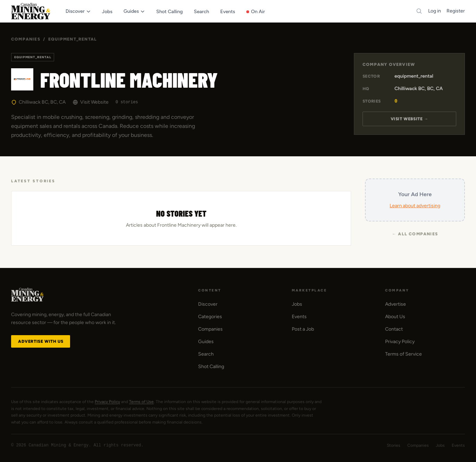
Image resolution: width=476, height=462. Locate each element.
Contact (394, 329)
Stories (394, 445)
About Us (395, 317)
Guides (206, 342)
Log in (435, 11)
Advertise (396, 304)
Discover (208, 304)
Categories (210, 317)
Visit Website (91, 102)
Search (206, 354)
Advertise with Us (41, 341)
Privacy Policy (400, 342)
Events (299, 317)
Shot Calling (211, 367)
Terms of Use (141, 402)
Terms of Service (403, 354)
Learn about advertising (415, 206)
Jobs (297, 304)
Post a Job (303, 329)
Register (456, 11)
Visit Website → (410, 119)
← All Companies (415, 234)
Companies (26, 39)
